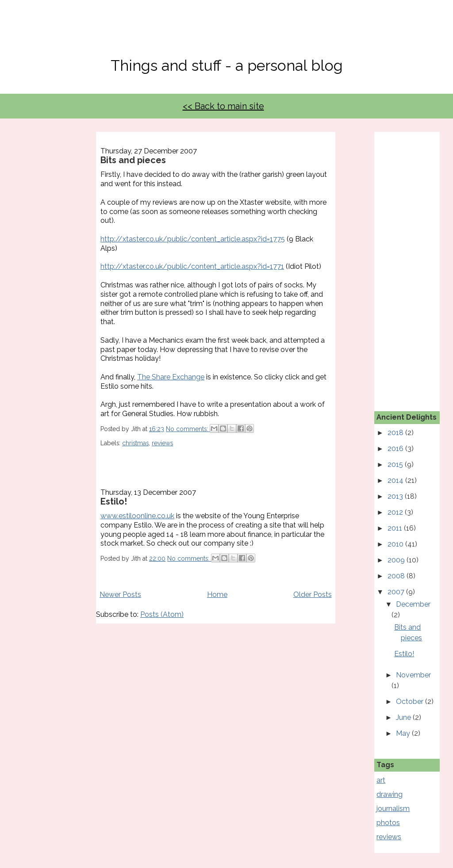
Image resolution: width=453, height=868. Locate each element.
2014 (396, 480)
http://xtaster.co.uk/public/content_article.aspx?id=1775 (193, 239)
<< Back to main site (223, 106)
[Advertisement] (415, 264)
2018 (396, 433)
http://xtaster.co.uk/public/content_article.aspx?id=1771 (192, 266)
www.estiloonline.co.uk (137, 516)
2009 (397, 560)
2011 (396, 528)
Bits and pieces (133, 160)
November (413, 675)
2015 (396, 465)
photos (388, 823)
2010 (396, 544)
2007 (397, 592)
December (413, 604)
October (411, 702)
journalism (393, 809)
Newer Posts (120, 595)
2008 (397, 576)
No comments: (188, 429)
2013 (396, 496)
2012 (396, 512)
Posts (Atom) (162, 614)
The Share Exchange (171, 377)
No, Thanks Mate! (226, 34)
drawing (390, 794)
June (404, 717)
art (381, 780)
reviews (162, 443)
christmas (135, 443)
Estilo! (114, 501)
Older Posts (313, 595)
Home (217, 595)
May (404, 733)
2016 (396, 449)
